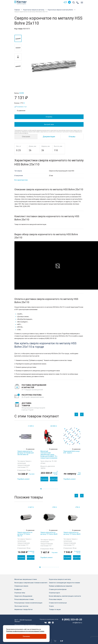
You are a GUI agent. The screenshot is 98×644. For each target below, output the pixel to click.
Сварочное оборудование (23, 596)
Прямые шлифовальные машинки (61, 586)
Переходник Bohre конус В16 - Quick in (72, 452)
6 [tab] (52, 489)
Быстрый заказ (49, 124)
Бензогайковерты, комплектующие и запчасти (65, 596)
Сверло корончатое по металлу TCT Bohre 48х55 (72, 533)
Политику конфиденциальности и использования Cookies (25, 631)
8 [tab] (56, 489)
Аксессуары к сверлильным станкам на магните (31, 583)
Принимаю (26, 636)
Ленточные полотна (21, 606)
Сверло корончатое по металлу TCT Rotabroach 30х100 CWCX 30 (26, 453)
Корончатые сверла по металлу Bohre (60, 10)
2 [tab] (44, 489)
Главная (17, 10)
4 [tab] (48, 489)
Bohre (22, 93)
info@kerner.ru (77, 623)
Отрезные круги (54, 593)
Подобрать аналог (24, 479)
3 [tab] (46, 489)
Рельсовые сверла (55, 599)
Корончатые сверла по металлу (34, 10)
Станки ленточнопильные (58, 603)
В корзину (49, 117)
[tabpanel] (26, 453)
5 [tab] (50, 489)
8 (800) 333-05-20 (72, 620)
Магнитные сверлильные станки (26, 579)
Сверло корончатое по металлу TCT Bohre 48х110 (25, 534)
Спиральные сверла (21, 586)
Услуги (51, 606)
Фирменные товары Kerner (24, 609)
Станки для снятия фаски (58, 589)
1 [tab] (42, 489)
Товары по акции (55, 609)
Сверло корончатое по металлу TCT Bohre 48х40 (49, 533)
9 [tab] (58, 489)
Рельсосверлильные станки (24, 599)
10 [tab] (59, 568)
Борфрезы (18, 589)
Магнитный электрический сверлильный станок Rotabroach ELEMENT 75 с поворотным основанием (49, 455)
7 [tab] (54, 489)
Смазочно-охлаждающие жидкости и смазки (64, 583)
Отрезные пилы (20, 593)
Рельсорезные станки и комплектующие (28, 603)
